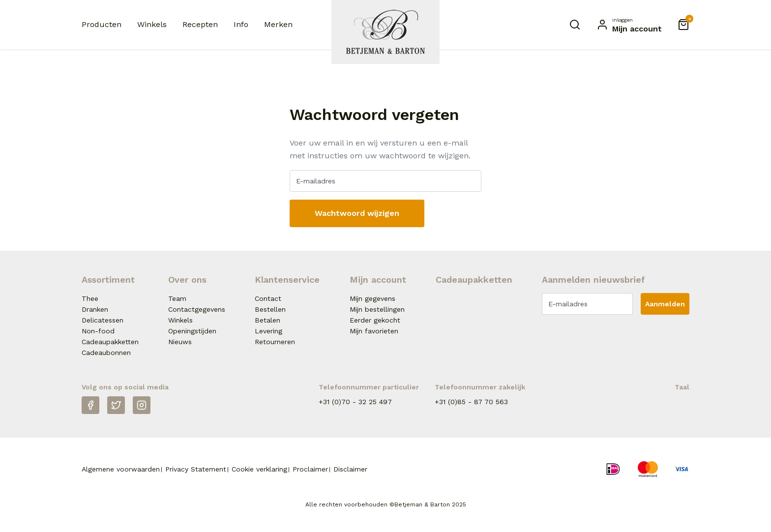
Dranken (95, 309)
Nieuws (180, 342)
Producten (102, 24)
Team (177, 298)
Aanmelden (665, 304)
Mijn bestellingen (377, 309)
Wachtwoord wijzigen (357, 213)
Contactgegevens (197, 309)
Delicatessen (103, 320)
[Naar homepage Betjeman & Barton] (385, 32)
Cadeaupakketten (110, 342)
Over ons (187, 280)
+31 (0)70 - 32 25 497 (355, 402)
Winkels (152, 24)
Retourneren (275, 342)
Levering (268, 331)
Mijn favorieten (374, 331)
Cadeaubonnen (106, 353)
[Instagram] (142, 405)
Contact (268, 298)
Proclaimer (310, 469)
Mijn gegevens (372, 298)
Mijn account (378, 280)
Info (241, 24)
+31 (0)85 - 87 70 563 (471, 402)
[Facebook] (90, 405)
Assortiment (108, 280)
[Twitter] (116, 405)
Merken (278, 24)
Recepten (200, 24)
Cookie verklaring (259, 469)
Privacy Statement (196, 469)
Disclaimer (350, 469)
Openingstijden (192, 331)
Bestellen (270, 309)
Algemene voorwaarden (121, 469)
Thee (90, 298)
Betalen (267, 320)
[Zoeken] (575, 25)
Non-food (98, 331)
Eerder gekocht (375, 320)
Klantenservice (287, 280)
